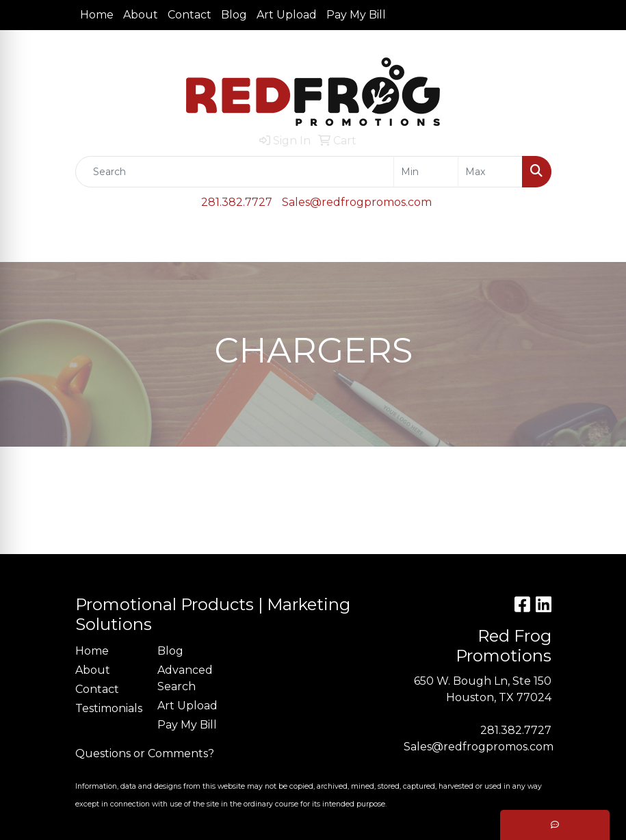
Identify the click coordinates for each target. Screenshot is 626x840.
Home (97, 15)
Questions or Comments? (145, 753)
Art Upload (287, 15)
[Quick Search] (235, 172)
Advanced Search (185, 678)
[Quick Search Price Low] (426, 172)
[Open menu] (599, 242)
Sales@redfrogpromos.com (357, 202)
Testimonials (108, 708)
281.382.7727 (237, 202)
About (141, 15)
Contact (190, 15)
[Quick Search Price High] (490, 172)
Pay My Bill (356, 15)
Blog (234, 15)
